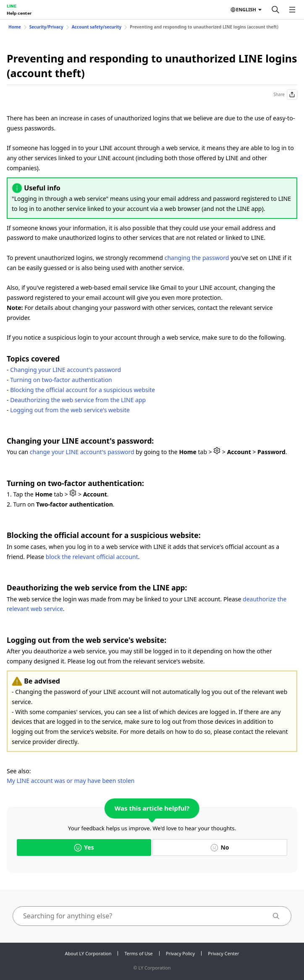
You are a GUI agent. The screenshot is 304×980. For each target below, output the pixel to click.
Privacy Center (223, 953)
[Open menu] (292, 10)
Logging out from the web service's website (70, 410)
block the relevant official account (92, 557)
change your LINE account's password (82, 452)
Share (285, 95)
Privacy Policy (180, 953)
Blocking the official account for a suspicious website (83, 390)
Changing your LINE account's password (66, 370)
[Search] (275, 10)
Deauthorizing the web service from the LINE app (78, 400)
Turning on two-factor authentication (61, 380)
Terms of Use (138, 953)
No (220, 847)
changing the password (197, 258)
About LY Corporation (88, 953)
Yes (84, 847)
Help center (19, 13)
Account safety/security (97, 27)
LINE (12, 6)
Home (15, 27)
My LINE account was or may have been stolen (71, 781)
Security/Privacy (46, 27)
